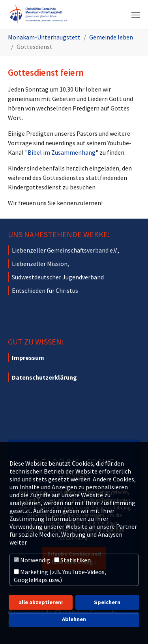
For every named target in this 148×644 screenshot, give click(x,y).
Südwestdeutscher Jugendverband (58, 277)
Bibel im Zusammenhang (62, 152)
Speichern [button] (107, 602)
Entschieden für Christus (45, 290)
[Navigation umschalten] (136, 15)
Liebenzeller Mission (40, 264)
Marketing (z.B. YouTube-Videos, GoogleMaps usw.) (60, 576)
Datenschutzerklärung (44, 377)
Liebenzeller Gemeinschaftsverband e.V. (65, 250)
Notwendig (32, 560)
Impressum (28, 358)
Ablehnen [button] (74, 619)
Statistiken (72, 560)
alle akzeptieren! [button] (41, 602)
